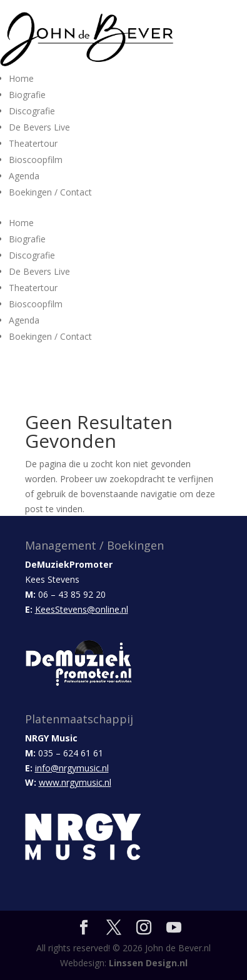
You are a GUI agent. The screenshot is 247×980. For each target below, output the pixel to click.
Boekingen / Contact (50, 192)
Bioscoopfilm (36, 160)
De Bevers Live (39, 127)
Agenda (24, 176)
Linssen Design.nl (148, 963)
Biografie (27, 95)
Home (21, 78)
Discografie (32, 111)
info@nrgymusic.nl (72, 768)
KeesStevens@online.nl (82, 609)
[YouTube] (174, 928)
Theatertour (33, 143)
